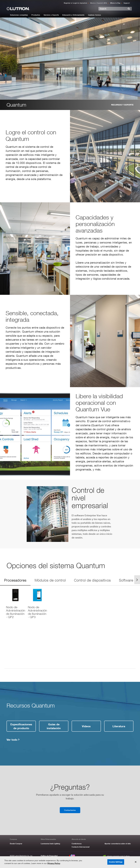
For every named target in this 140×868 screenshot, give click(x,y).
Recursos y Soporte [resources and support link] (122, 105)
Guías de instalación (54, 726)
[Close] (136, 862)
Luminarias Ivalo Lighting (50, 844)
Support (127, 3)
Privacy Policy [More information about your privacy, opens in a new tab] (54, 863)
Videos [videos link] (86, 726)
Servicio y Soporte (51, 15)
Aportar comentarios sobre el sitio (118, 844)
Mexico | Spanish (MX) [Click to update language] (99, 3)
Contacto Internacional (81, 847)
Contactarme (70, 810)
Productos (36, 15)
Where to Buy (115, 3)
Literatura (119, 726)
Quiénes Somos (94, 15)
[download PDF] (15, 603)
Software (126, 580)
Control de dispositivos (92, 580)
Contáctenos (77, 844)
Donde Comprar (16, 844)
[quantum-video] (48, 514)
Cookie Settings (116, 862)
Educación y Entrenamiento (73, 15)
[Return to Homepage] (30, 9)
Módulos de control (50, 580)
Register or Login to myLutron (75, 3)
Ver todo (12, 740)
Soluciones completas (19, 15)
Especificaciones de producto (21, 726)
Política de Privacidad (49, 856)
